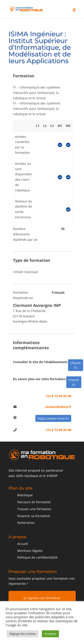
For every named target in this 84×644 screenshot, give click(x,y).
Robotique (25, 495)
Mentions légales (30, 551)
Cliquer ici (75, 365)
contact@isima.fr (58, 407)
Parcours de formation (34, 502)
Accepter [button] (50, 634)
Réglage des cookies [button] (23, 634)
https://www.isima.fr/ (53, 418)
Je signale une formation (42, 598)
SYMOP (52, 476)
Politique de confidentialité (37, 557)
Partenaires (26, 523)
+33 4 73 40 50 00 (58, 396)
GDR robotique (27, 476)
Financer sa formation (34, 516)
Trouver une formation (34, 509)
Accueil (23, 544)
